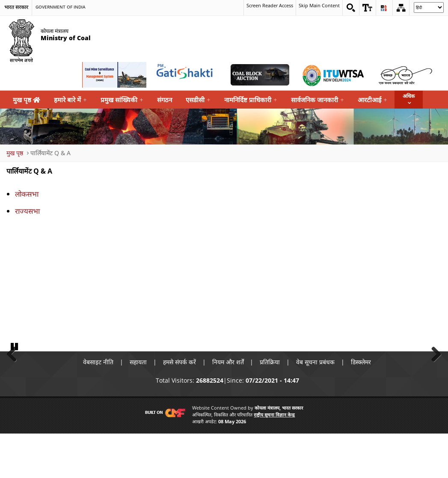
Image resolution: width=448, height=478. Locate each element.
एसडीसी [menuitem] (198, 100)
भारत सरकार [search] (16, 7)
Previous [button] (15, 375)
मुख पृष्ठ (27, 100)
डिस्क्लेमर (361, 406)
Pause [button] (15, 390)
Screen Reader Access (264, 6)
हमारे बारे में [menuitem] (70, 100)
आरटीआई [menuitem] (372, 100)
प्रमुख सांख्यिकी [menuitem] (122, 100)
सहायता (138, 406)
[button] (368, 8)
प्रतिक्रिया (270, 406)
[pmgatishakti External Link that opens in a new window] (187, 75)
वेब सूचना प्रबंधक (316, 406)
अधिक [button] (409, 96)
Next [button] (433, 375)
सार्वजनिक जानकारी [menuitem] (317, 100)
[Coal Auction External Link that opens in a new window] (260, 75)
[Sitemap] (401, 8)
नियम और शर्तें (228, 406)
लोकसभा (27, 194)
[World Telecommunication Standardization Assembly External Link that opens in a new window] (332, 75)
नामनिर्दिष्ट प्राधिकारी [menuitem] (251, 100)
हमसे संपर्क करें (179, 406)
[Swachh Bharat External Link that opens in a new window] (405, 75)
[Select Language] (429, 7)
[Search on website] (351, 8)
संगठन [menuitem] (165, 100)
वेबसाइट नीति (98, 406)
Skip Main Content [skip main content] (318, 6)
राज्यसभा (27, 211)
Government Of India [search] (61, 7)
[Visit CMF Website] (163, 457)
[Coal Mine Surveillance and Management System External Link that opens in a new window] (114, 75)
